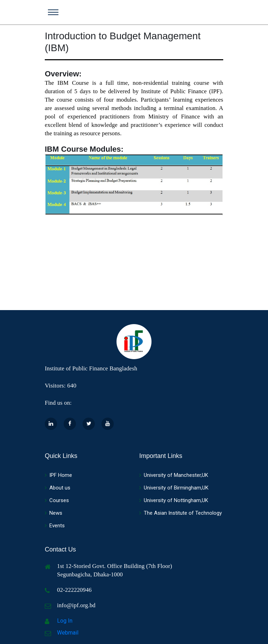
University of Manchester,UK (174, 475)
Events (55, 526)
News (54, 513)
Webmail (68, 633)
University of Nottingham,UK (174, 500)
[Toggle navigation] (53, 12)
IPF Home (58, 475)
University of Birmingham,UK (174, 488)
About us (58, 488)
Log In (65, 621)
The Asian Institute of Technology (181, 513)
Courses (57, 500)
